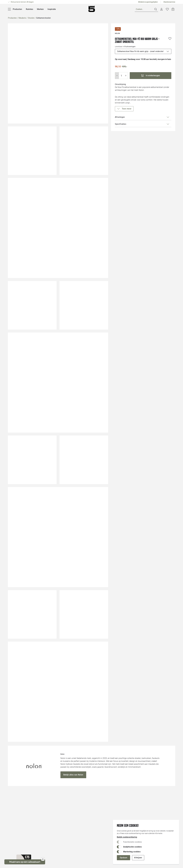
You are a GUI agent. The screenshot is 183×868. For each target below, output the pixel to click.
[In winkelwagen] (151, 76)
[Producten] (15, 9)
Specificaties (142, 124)
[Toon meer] (124, 109)
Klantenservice (169, 2)
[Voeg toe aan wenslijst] (170, 39)
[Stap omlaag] (117, 76)
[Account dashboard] (161, 9)
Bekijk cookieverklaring (127, 837)
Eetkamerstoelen (43, 18)
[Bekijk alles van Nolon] (73, 775)
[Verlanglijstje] (167, 9)
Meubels (22, 18)
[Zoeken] (146, 9)
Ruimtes (29, 9)
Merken (40, 9)
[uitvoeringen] (143, 51)
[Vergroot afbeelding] (58, 73)
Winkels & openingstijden (148, 2)
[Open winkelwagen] (173, 9)
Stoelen (31, 18)
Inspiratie (52, 9)
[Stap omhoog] (126, 76)
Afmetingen (142, 117)
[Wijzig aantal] (121, 76)
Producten (12, 18)
